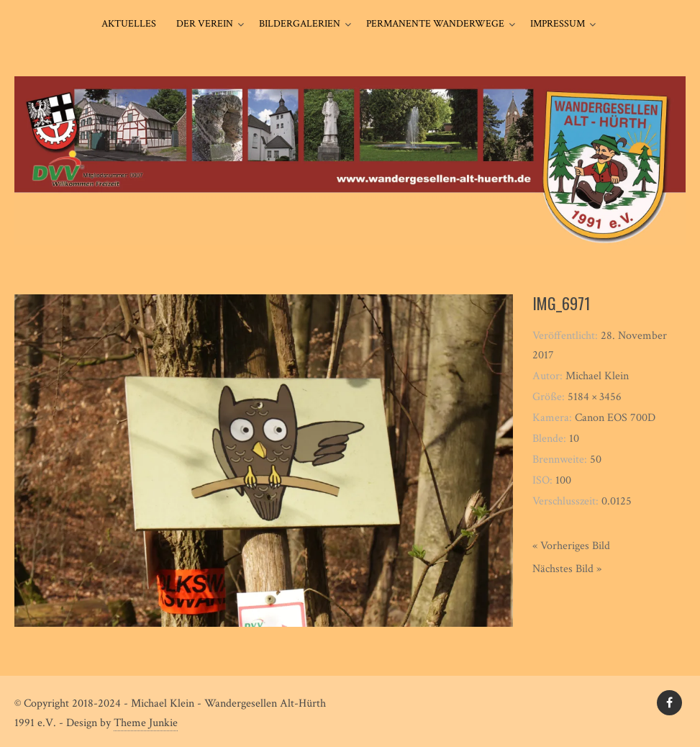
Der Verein (205, 24)
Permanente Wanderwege (435, 24)
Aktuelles (129, 24)
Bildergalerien (300, 24)
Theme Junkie (146, 723)
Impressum (558, 24)
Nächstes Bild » (567, 569)
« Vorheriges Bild (571, 546)
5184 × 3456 (595, 397)
